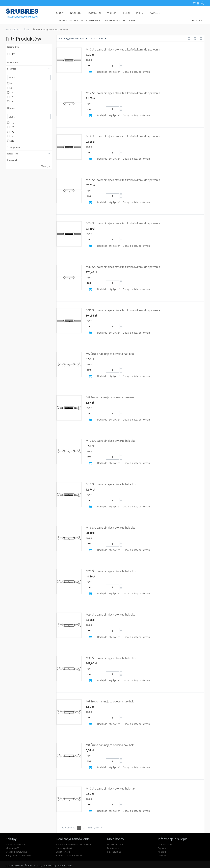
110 (11, 123)
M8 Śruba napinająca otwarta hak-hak (110, 745)
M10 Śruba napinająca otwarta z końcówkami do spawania (123, 49)
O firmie (162, 855)
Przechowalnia (114, 852)
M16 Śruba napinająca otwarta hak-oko (111, 528)
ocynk (89, 60)
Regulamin (163, 848)
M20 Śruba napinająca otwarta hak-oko (111, 571)
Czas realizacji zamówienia (69, 855)
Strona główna (13, 29)
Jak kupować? (12, 848)
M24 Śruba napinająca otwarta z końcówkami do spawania (123, 223)
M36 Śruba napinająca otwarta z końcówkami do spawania (123, 310)
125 (11, 127)
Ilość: (88, 65)
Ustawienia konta (116, 844)
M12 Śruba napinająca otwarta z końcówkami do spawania (123, 93)
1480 (11, 54)
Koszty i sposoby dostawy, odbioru (74, 844)
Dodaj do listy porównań (136, 72)
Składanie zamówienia (16, 852)
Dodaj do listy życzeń (109, 72)
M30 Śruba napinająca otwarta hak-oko (111, 658)
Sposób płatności (65, 848)
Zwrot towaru (63, 852)
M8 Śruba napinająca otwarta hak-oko (110, 397)
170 (11, 132)
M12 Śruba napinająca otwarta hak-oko (111, 484)
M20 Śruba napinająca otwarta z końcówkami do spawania (123, 180)
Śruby (27, 29)
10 (10, 93)
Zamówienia (113, 848)
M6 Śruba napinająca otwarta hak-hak (110, 701)
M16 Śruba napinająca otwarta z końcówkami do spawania (123, 136)
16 (10, 101)
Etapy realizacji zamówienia (19, 855)
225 (11, 141)
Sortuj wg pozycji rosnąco (73, 39)
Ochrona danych (166, 844)
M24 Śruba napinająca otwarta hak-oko (111, 614)
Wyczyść (47, 166)
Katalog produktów (15, 844)
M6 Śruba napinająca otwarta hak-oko (110, 354)
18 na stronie (98, 39)
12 (10, 97)
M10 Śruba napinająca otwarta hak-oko (111, 441)
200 (11, 136)
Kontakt (162, 852)
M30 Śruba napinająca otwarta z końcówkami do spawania (123, 267)
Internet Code (65, 866)
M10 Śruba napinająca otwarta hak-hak (111, 788)
